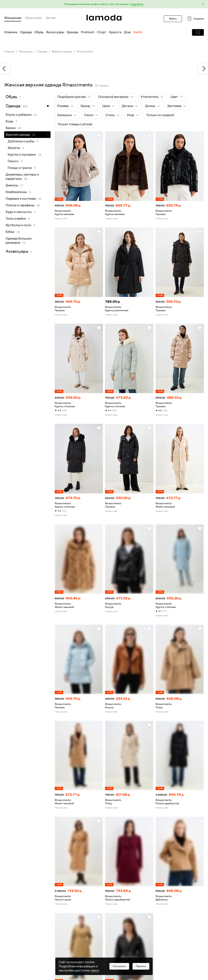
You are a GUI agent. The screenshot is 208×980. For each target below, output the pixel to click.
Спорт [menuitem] (102, 32)
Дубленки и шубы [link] (21, 141)
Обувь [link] (11, 97)
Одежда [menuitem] (26, 32)
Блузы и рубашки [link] (19, 115)
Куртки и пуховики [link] (22, 155)
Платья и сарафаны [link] (20, 205)
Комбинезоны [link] (16, 192)
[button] (104, 4)
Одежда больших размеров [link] (19, 241)
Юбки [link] (10, 232)
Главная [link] (9, 52)
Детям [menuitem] (51, 18)
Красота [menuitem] (115, 32)
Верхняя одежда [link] (62, 52)
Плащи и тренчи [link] (20, 168)
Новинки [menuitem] (11, 32)
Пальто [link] (13, 161)
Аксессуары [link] (17, 251)
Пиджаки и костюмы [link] (21, 199)
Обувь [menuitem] (39, 32)
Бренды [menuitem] (73, 32)
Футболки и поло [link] (19, 225)
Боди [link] (9, 121)
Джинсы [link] (12, 185)
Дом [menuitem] (127, 32)
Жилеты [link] (14, 148)
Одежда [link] (42, 52)
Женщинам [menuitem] (13, 18)
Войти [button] (173, 19)
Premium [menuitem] (88, 32)
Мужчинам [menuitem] (33, 18)
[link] (104, 18)
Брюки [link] (11, 128)
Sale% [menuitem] (138, 32)
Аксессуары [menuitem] (55, 32)
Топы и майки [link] (16, 219)
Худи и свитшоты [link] (19, 212)
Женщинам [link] (26, 52)
